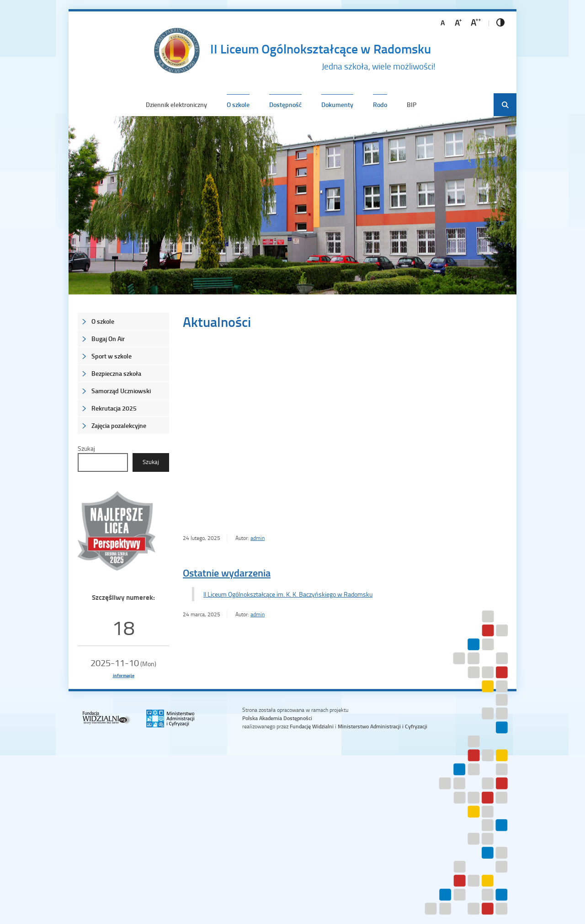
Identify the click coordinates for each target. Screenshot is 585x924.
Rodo (380, 104)
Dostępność (285, 104)
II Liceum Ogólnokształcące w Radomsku (321, 48)
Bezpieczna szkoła (116, 373)
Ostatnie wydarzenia (227, 573)
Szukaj (86, 448)
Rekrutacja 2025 (114, 408)
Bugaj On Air (108, 339)
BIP (412, 104)
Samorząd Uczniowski (121, 391)
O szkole (238, 104)
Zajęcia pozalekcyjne (119, 425)
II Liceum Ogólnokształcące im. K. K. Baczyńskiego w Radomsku (288, 594)
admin (258, 538)
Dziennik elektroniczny (176, 104)
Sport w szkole (112, 356)
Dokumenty (337, 104)
